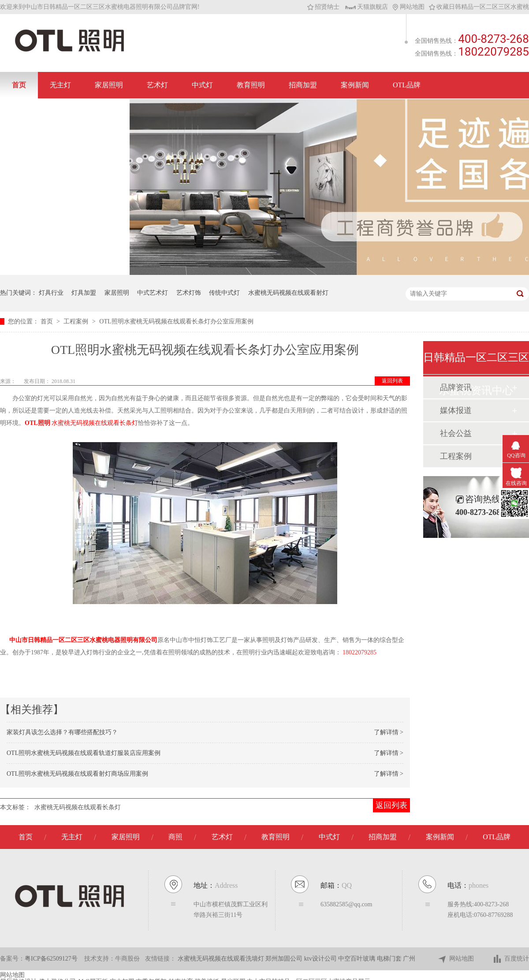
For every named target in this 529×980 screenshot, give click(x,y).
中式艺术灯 (153, 293)
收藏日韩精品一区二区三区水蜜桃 (479, 7)
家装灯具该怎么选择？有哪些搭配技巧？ (62, 732)
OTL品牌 (407, 85)
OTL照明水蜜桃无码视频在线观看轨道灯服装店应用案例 (84, 753)
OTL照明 (37, 423)
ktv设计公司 (321, 959)
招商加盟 (303, 85)
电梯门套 (390, 959)
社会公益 (456, 433)
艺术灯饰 (189, 293)
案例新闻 (355, 85)
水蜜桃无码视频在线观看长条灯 (78, 807)
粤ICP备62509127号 (51, 959)
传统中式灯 (224, 293)
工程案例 (77, 321)
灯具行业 (51, 293)
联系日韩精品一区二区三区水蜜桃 (65, 111)
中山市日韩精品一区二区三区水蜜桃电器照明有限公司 (83, 640)
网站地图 (408, 7)
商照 (175, 837)
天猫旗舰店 (367, 7)
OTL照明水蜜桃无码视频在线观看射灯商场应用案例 (77, 774)
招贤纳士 (323, 7)
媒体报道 (456, 410)
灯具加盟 (84, 293)
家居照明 (109, 85)
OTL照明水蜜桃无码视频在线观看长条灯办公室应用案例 (176, 321)
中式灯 (202, 85)
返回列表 (392, 381)
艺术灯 (157, 85)
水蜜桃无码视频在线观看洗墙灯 (222, 959)
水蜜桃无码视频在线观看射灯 (288, 293)
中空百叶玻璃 (358, 959)
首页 (19, 85)
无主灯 (60, 85)
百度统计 (511, 959)
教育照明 (251, 85)
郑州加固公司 (285, 959)
